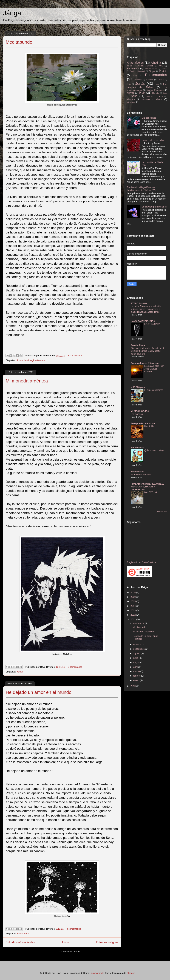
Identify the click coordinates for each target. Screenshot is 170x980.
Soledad (150, 96)
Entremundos (156, 75)
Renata (156, 93)
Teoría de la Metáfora (141, 475)
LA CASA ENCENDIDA (143, 321)
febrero (137, 676)
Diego (152, 71)
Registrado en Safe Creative (141, 562)
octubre (138, 644)
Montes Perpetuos (155, 90)
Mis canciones (149, 118)
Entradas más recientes (20, 942)
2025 (133, 593)
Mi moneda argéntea (27, 381)
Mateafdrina (137, 447)
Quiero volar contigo (154, 450)
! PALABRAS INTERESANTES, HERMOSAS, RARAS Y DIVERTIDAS (147, 487)
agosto (137, 653)
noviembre (139, 623)
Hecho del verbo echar (153, 140)
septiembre (139, 649)
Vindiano (131, 102)
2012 (133, 615)
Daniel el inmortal (137, 71)
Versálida (146, 99)
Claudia (164, 69)
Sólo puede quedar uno (143, 423)
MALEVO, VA (151, 492)
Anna (129, 66)
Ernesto (138, 80)
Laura (157, 84)
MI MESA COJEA (140, 411)
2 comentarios (75, 667)
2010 (133, 686)
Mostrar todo (162, 512)
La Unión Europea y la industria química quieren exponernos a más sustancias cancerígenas (146, 309)
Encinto (163, 71)
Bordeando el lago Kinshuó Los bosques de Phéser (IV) (141, 189)
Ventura (131, 99)
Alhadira (156, 63)
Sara (165, 93)
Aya (161, 66)
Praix (142, 93)
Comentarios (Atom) (69, 951)
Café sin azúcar (151, 69)
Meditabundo (19, 42)
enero (137, 680)
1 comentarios (75, 356)
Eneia (135, 75)
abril (136, 667)
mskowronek (97, 973)
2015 (133, 601)
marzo (137, 671)
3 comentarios (74, 929)
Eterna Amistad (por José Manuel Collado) (154, 369)
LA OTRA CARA (152, 324)
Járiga (12, 13)
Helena (161, 80)
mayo (136, 662)
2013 (133, 610)
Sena (27, 934)
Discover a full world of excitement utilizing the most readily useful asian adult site (147, 351)
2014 (133, 606)
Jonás (20, 360)
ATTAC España (139, 303)
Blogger (131, 973)
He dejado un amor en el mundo (39, 692)
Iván (129, 84)
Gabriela (150, 80)
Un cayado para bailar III (154, 207)
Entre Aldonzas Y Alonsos (145, 363)
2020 (133, 597)
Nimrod (131, 93)
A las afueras (135, 63)
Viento (159, 99)
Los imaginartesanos (35, 360)
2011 (133, 619)
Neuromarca (137, 472)
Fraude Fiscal (138, 345)
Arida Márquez (145, 66)
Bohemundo (133, 68)
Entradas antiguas (107, 942)
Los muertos (137, 414)
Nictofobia (149, 426)
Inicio (65, 942)
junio (136, 658)
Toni (161, 96)
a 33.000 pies (138, 387)
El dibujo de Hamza (154, 390)
